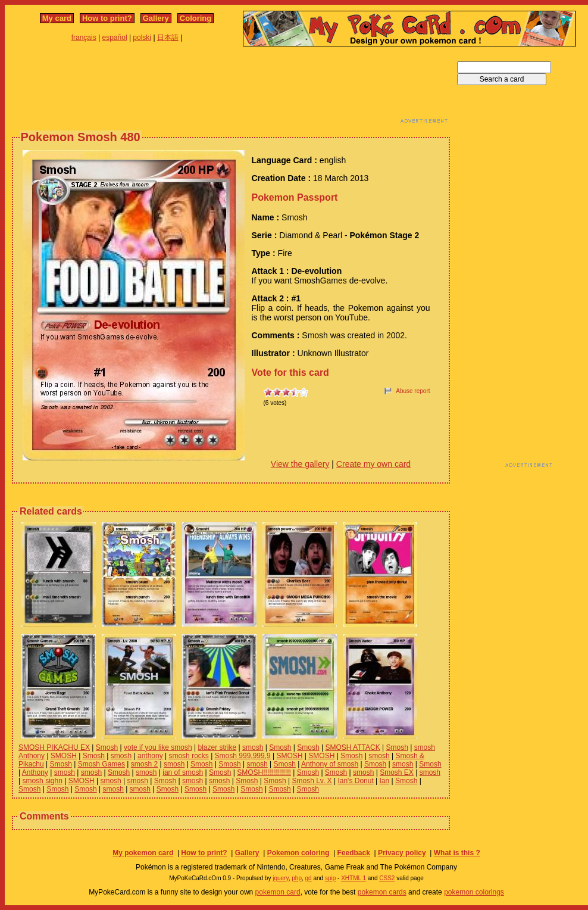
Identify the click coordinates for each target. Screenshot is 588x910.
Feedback (353, 853)
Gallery (156, 18)
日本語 (168, 38)
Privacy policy (402, 853)
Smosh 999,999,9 (243, 756)
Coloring (196, 18)
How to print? (107, 18)
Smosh (107, 747)
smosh (253, 747)
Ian (385, 781)
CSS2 (387, 878)
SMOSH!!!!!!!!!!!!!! (264, 772)
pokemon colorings (474, 892)
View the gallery (300, 464)
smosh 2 (144, 764)
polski (142, 38)
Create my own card (373, 464)
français (84, 38)
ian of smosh (183, 772)
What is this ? (457, 853)
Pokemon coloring (298, 853)
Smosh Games (101, 764)
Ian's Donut (355, 781)
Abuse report (413, 391)
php (297, 878)
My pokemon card (143, 853)
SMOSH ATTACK (352, 747)
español (115, 38)
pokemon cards (382, 892)
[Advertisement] (231, 88)
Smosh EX (397, 772)
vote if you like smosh (158, 747)
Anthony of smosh (330, 764)
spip (330, 878)
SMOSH (64, 756)
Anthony (35, 772)
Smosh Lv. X (312, 781)
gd (309, 878)
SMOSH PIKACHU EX (54, 747)
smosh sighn (42, 781)
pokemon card (278, 892)
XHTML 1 (354, 878)
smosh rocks (188, 756)
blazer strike (218, 747)
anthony (150, 756)
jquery (281, 878)
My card (57, 18)
